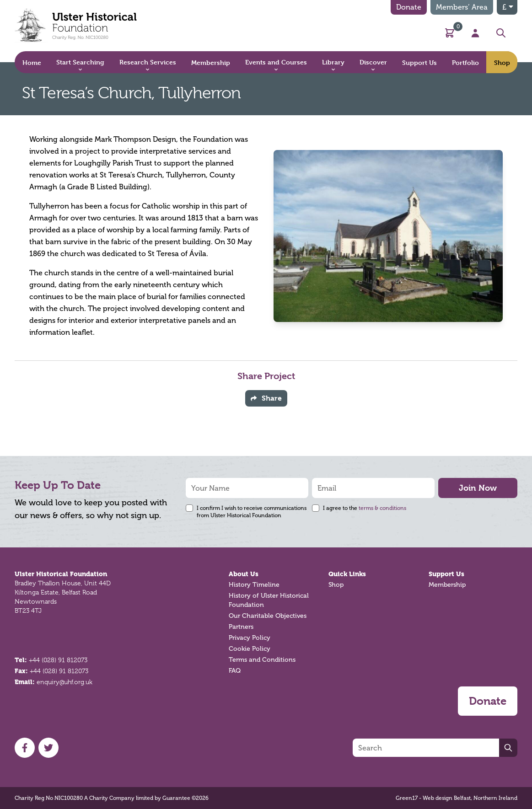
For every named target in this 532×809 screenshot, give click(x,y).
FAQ (235, 671)
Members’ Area (462, 7)
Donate (409, 7)
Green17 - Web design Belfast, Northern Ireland (457, 798)
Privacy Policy (250, 638)
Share (266, 398)
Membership (447, 585)
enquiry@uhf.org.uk (64, 682)
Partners (241, 627)
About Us (244, 574)
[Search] (426, 748)
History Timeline (254, 585)
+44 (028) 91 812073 (58, 660)
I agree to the (365, 508)
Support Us (446, 574)
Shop (336, 585)
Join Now (478, 488)
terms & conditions (382, 508)
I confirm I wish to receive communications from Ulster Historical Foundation (252, 512)
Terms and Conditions (262, 660)
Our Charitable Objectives (268, 616)
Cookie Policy (250, 649)
